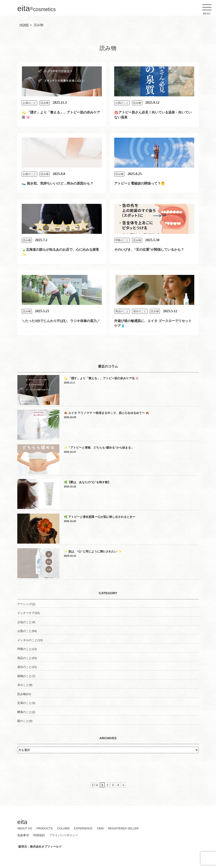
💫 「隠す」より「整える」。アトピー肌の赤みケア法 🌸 (101, 378)
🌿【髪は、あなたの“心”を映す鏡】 (87, 482)
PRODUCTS (44, 828)
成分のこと (140, 311)
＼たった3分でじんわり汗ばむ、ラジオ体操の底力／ (61, 321)
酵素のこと (25, 712)
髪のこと (23, 721)
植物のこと (25, 676)
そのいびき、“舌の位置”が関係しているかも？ (149, 249)
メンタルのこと (27, 640)
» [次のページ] (123, 785)
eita (36, 8)
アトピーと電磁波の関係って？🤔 (140, 183)
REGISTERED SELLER (123, 828)
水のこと (23, 685)
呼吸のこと (122, 240)
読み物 (45, 103)
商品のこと (122, 311)
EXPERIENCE (83, 828)
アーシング (25, 604)
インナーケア (26, 613)
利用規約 (39, 835)
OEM (100, 828)
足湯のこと (25, 703)
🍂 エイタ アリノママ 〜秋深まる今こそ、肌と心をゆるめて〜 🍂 (106, 413)
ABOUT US (25, 828)
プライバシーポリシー (64, 835)
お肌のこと (29, 103)
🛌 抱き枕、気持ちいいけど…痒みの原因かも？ (58, 183)
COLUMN (63, 828)
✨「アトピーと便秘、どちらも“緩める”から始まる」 (99, 448)
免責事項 (23, 835)
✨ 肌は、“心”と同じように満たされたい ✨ (93, 551)
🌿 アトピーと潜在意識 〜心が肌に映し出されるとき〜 (100, 517)
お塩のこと (25, 622)
